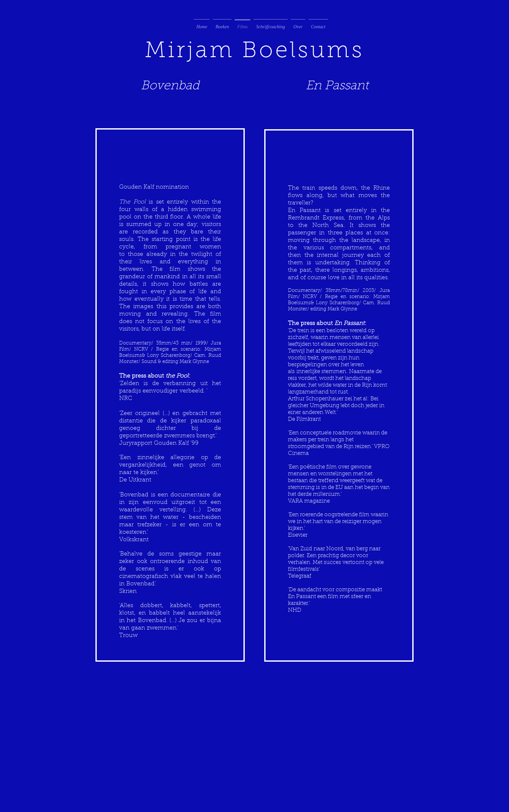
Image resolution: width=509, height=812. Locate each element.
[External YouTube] (170, 137)
